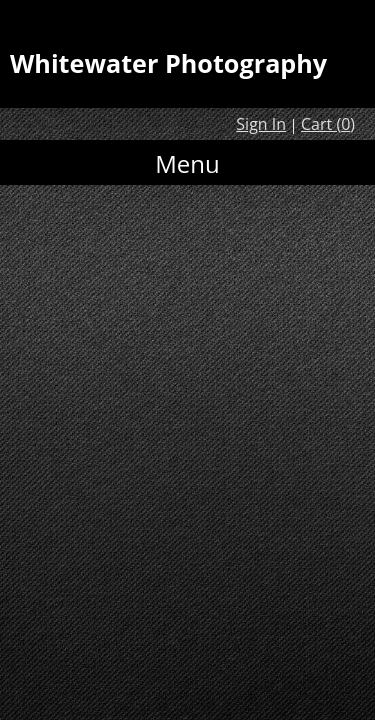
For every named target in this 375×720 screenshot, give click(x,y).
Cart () (328, 124)
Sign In (261, 124)
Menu (187, 163)
